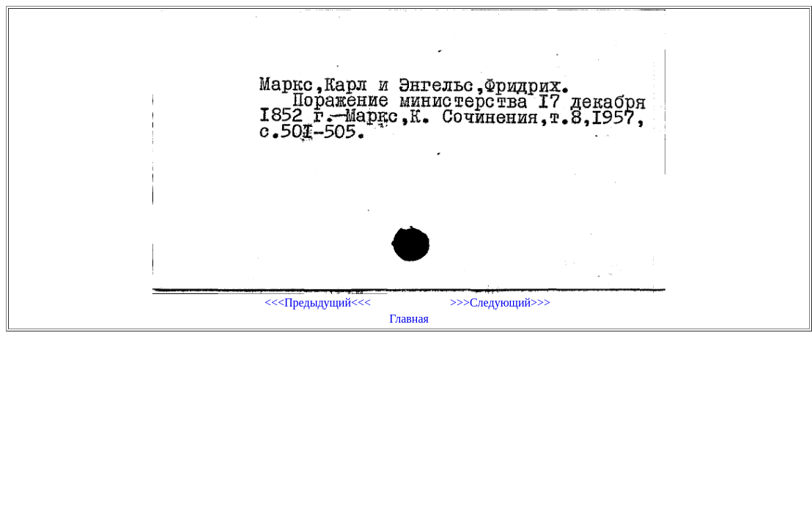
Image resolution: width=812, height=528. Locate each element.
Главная (409, 319)
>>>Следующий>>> (500, 302)
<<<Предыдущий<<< (318, 302)
